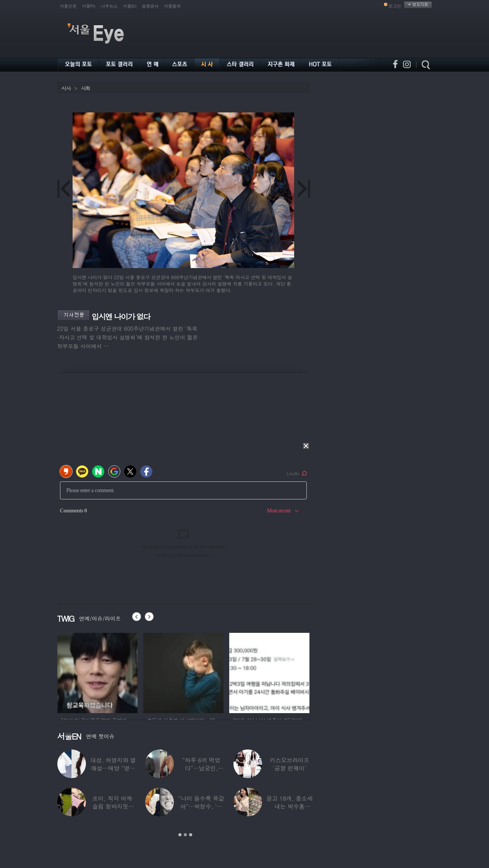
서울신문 (68, 6)
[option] (97, 672)
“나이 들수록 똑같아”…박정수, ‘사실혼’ (201, 806)
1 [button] (180, 835)
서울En (130, 6)
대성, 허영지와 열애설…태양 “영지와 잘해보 (113, 768)
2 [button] (185, 835)
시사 (66, 88)
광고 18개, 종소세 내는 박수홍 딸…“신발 (290, 806)
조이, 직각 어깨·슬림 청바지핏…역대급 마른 (113, 806)
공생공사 (150, 6)
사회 (86, 88)
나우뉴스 (109, 6)
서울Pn (89, 6)
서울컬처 (172, 6)
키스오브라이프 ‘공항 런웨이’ (290, 764)
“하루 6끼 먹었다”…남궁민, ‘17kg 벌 (201, 768)
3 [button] (191, 835)
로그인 (395, 6)
